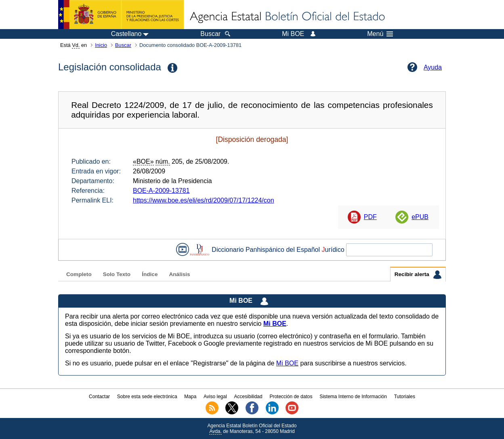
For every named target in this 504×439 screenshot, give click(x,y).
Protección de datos (291, 397)
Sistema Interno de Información (353, 397)
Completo (79, 274)
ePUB (420, 217)
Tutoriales (405, 397)
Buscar (123, 45)
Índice (150, 274)
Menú (380, 34)
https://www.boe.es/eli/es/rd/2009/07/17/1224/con (204, 200)
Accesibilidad (248, 397)
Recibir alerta (418, 274)
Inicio (101, 45)
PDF (370, 217)
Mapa (190, 397)
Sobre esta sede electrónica (147, 397)
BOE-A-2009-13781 (161, 191)
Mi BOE (287, 363)
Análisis (179, 274)
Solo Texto (117, 274)
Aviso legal (215, 397)
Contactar (99, 397)
